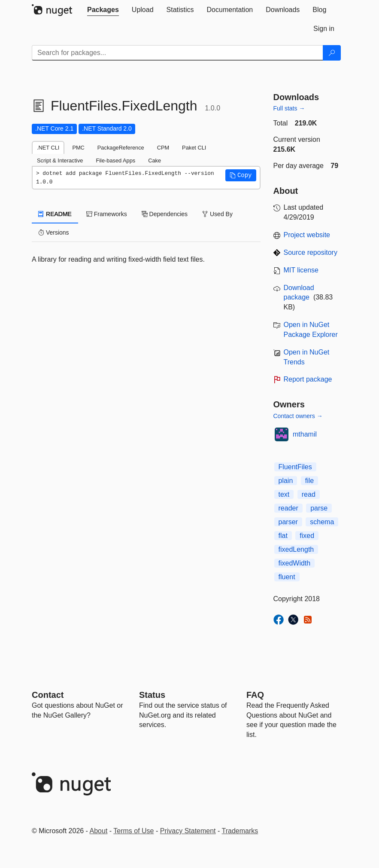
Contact (48, 695)
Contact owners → (298, 416)
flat (283, 536)
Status (152, 695)
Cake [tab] (155, 160)
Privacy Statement (188, 831)
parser (288, 522)
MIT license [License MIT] (301, 270)
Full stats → (289, 108)
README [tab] (55, 214)
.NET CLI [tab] (48, 148)
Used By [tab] (217, 214)
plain (286, 481)
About (99, 831)
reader (288, 508)
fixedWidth (295, 563)
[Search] (332, 53)
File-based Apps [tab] (115, 160)
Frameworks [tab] (107, 214)
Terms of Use (133, 831)
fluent (287, 577)
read (309, 494)
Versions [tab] (54, 232)
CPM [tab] (163, 148)
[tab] (103, 10)
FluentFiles (295, 467)
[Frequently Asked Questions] (255, 695)
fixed (307, 536)
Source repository (311, 252)
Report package (308, 379)
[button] (241, 175)
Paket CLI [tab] (194, 148)
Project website (307, 235)
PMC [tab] (78, 148)
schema (322, 522)
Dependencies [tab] (165, 214)
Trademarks (240, 831)
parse (319, 508)
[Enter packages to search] (177, 53)
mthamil (305, 434)
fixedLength (296, 549)
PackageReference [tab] (121, 148)
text (284, 494)
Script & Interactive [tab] (60, 160)
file (309, 481)
